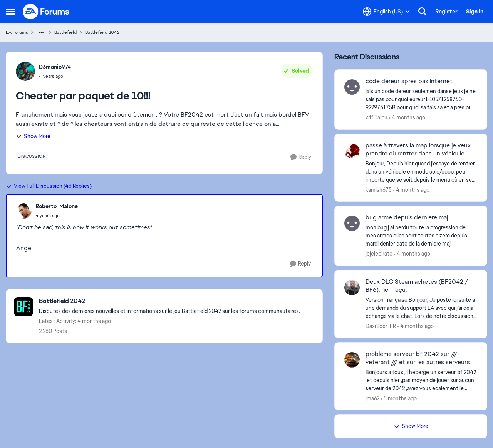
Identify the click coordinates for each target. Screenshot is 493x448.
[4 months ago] (407, 118)
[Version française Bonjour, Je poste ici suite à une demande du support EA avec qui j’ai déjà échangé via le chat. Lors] (421, 308)
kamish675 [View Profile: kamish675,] (379, 189)
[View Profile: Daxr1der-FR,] (352, 288)
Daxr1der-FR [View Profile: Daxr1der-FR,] (381, 326)
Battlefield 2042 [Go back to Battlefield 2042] (102, 32)
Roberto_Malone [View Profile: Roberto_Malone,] (57, 206)
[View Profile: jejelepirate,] (352, 223)
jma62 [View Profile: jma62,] (372, 398)
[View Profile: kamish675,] (352, 151)
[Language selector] (386, 12)
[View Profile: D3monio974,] (25, 71)
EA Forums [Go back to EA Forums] (17, 32)
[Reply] (301, 157)
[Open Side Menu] (10, 12)
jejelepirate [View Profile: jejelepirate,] (379, 254)
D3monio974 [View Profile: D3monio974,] (55, 67)
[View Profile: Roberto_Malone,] (24, 211)
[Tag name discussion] (32, 156)
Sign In (475, 12)
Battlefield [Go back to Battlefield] (65, 32)
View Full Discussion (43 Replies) (49, 186)
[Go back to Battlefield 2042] (169, 301)
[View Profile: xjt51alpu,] (352, 87)
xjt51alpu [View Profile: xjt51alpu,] (376, 117)
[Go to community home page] (46, 12)
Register (446, 12)
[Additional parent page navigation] (41, 32)
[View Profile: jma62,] (352, 360)
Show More (33, 136)
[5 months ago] (399, 398)
